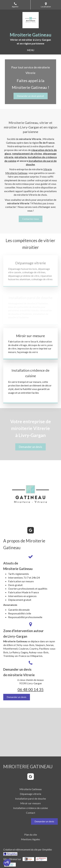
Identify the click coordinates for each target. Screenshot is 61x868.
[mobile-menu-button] (31, 50)
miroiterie (21, 157)
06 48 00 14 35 (31, 689)
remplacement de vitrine (27, 153)
